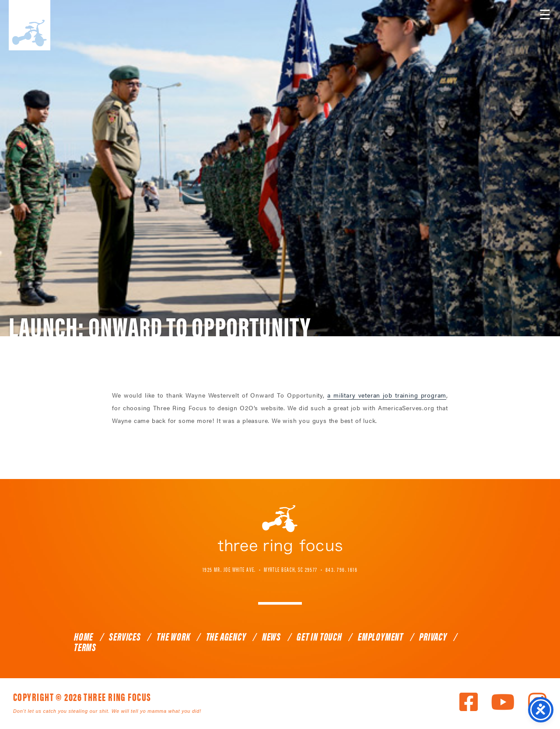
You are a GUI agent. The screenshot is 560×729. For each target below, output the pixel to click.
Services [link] (125, 636)
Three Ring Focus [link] (30, 25)
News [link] (271, 636)
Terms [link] (85, 647)
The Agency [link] (226, 636)
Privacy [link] (433, 636)
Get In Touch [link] (319, 636)
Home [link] (84, 636)
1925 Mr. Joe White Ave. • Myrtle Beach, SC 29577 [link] (260, 569)
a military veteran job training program (387, 395)
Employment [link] (381, 636)
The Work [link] (173, 636)
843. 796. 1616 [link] (341, 569)
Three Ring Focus (280, 530)
